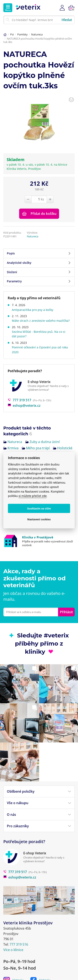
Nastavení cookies (39, 519)
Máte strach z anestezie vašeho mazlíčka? (41, 321)
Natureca (37, 34)
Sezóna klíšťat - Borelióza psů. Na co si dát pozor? (39, 334)
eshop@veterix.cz (24, 406)
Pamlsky (22, 34)
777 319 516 (19, 923)
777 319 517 (19, 400)
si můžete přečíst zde (33, 496)
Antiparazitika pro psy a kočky (33, 310)
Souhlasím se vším (39, 508)
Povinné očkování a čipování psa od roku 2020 (40, 350)
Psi (12, 34)
